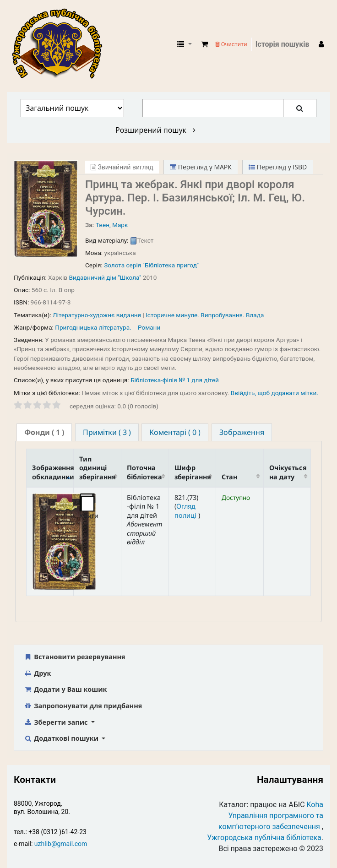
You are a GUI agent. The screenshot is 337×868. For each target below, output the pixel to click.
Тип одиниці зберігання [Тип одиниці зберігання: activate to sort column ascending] (98, 468)
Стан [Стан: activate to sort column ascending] (229, 477)
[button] (204, 44)
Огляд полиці (186, 510)
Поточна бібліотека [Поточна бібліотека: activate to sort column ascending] (144, 472)
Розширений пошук (155, 130)
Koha (315, 805)
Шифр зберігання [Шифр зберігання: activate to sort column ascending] (193, 472)
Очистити (231, 44)
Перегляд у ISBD (278, 167)
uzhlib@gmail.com (61, 844)
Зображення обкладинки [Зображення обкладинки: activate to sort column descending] (53, 472)
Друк (37, 673)
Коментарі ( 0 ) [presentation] (175, 432)
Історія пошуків (283, 44)
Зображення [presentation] (242, 432)
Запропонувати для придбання (83, 706)
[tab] (44, 432)
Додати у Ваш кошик (65, 689)
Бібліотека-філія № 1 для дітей (175, 380)
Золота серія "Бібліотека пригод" (151, 265)
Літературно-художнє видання (97, 315)
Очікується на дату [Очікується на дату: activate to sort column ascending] (288, 472)
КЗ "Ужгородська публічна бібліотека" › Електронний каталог (61, 44)
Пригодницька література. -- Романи (108, 327)
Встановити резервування (75, 657)
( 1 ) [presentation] (44, 432)
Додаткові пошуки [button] (62, 738)
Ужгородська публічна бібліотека (264, 838)
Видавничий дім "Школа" (105, 277)
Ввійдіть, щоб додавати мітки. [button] (274, 393)
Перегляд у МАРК (201, 167)
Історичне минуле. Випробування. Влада (205, 315)
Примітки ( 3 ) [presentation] (107, 432)
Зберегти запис (57, 722)
